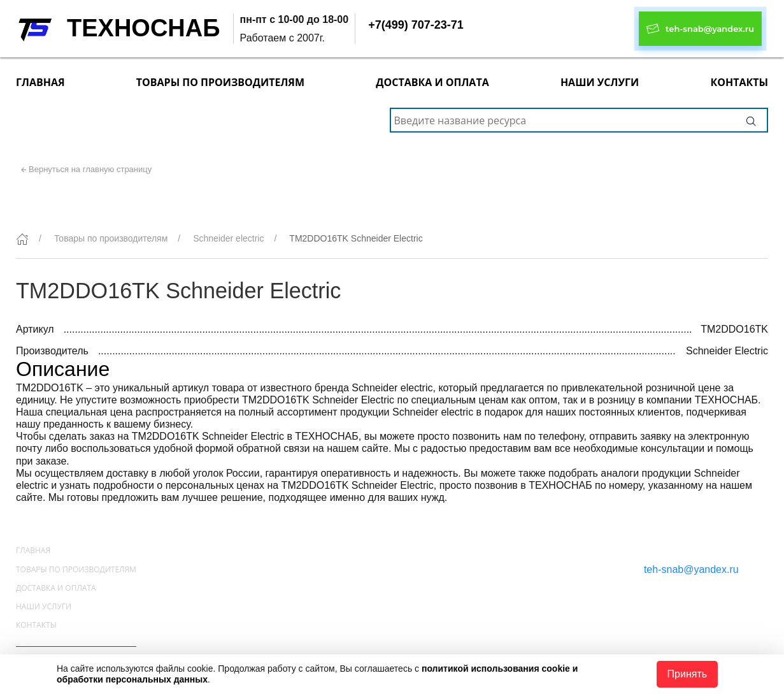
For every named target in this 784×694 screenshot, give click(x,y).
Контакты (739, 82)
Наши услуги (600, 82)
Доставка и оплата (432, 82)
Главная (40, 82)
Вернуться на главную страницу (90, 169)
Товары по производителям (220, 82)
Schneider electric (228, 238)
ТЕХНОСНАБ (144, 28)
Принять (688, 674)
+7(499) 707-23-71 (416, 25)
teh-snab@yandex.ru (691, 569)
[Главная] (22, 239)
